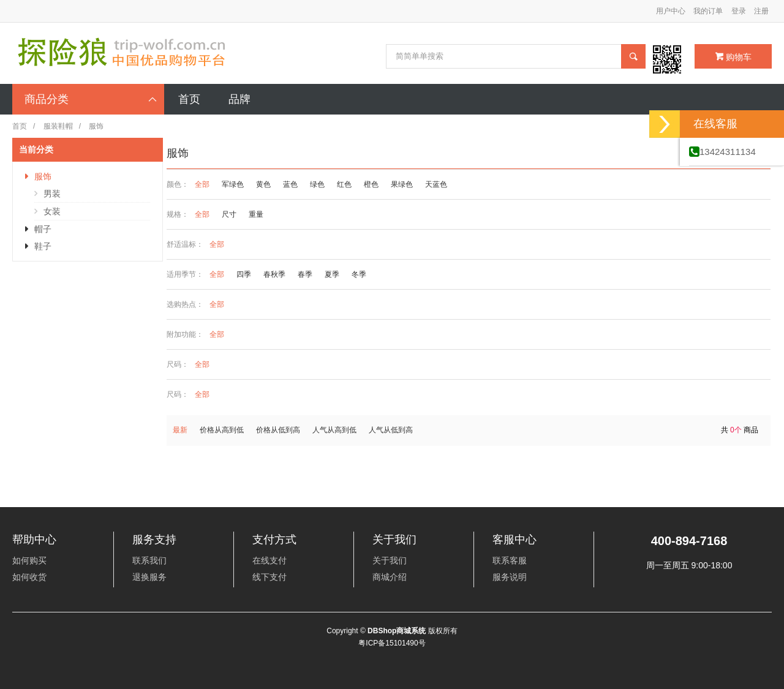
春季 (305, 274)
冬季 (359, 274)
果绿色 (402, 184)
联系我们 (149, 560)
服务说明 (510, 577)
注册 (761, 11)
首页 (20, 126)
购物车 (733, 57)
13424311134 (722, 152)
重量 (256, 214)
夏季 (332, 274)
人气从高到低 (334, 430)
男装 (52, 194)
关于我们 (390, 560)
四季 (244, 274)
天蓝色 (436, 184)
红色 (344, 184)
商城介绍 (390, 577)
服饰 (43, 176)
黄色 (263, 184)
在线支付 (269, 560)
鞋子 (43, 246)
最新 (180, 430)
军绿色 (233, 184)
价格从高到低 (222, 430)
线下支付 (269, 577)
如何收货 (29, 577)
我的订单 (708, 11)
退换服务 (149, 577)
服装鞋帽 (58, 126)
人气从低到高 (391, 430)
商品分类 (91, 99)
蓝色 (290, 184)
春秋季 (274, 274)
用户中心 (671, 11)
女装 (52, 211)
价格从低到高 (278, 430)
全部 (202, 184)
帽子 (43, 229)
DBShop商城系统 (397, 631)
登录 (739, 11)
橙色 (371, 184)
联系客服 (510, 560)
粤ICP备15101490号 (392, 643)
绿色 (317, 184)
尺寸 (229, 214)
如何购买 (29, 560)
